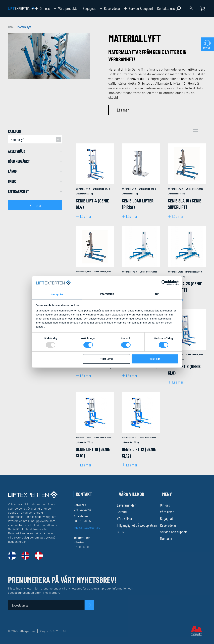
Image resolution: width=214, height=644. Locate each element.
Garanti (122, 512)
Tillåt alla (155, 359)
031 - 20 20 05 (83, 509)
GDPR (121, 532)
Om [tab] (157, 294)
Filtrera (35, 205)
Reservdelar (110, 8)
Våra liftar (167, 512)
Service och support (174, 532)
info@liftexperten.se (87, 527)
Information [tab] (107, 294)
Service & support (139, 8)
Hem (11, 27)
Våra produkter (66, 8)
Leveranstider (126, 505)
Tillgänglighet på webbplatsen (137, 525)
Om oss (42, 8)
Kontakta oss (166, 8)
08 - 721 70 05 (82, 521)
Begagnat (89, 8)
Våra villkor (125, 518)
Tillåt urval (106, 359)
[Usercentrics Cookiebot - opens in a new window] (164, 283)
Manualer (166, 538)
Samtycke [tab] (57, 294)
